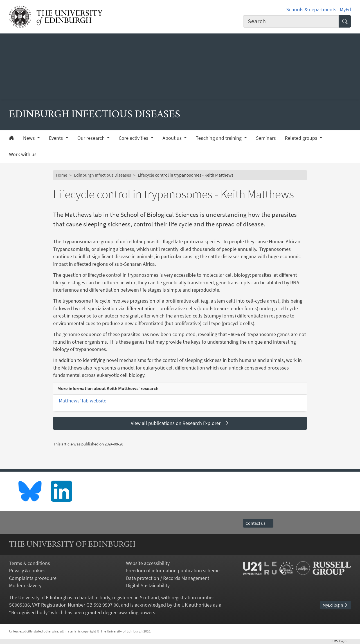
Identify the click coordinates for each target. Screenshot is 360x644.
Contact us (258, 523)
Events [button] (57, 138)
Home (62, 175)
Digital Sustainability (148, 586)
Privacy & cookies (27, 571)
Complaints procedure (33, 578)
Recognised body (29, 613)
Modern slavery (25, 586)
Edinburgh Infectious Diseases (103, 175)
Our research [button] (92, 138)
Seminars (266, 138)
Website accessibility (148, 563)
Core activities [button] (134, 138)
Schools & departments (311, 10)
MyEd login (336, 605)
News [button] (30, 138)
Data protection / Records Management (168, 578)
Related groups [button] (302, 138)
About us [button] (173, 138)
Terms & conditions (30, 563)
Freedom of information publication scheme (173, 571)
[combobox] (291, 21)
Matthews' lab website (83, 401)
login (341, 641)
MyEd (345, 10)
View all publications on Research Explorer (180, 423)
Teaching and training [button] (219, 138)
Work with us (23, 154)
